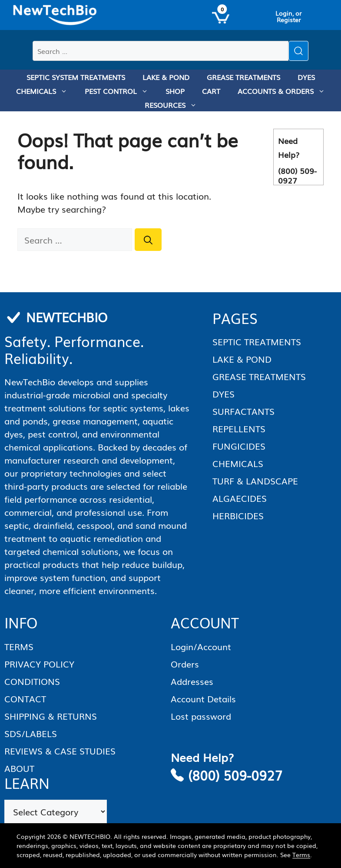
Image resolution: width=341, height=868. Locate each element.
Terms (301, 855)
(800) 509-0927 (235, 775)
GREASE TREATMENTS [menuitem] (243, 77)
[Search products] (161, 51)
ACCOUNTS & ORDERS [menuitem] (286, 91)
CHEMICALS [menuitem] (46, 91)
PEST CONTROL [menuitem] (121, 91)
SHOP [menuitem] (175, 91)
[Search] (148, 240)
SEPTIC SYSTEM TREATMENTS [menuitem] (76, 77)
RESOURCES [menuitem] (175, 105)
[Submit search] (298, 51)
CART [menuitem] (211, 91)
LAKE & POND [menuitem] (166, 77)
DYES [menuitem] (306, 77)
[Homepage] (55, 15)
